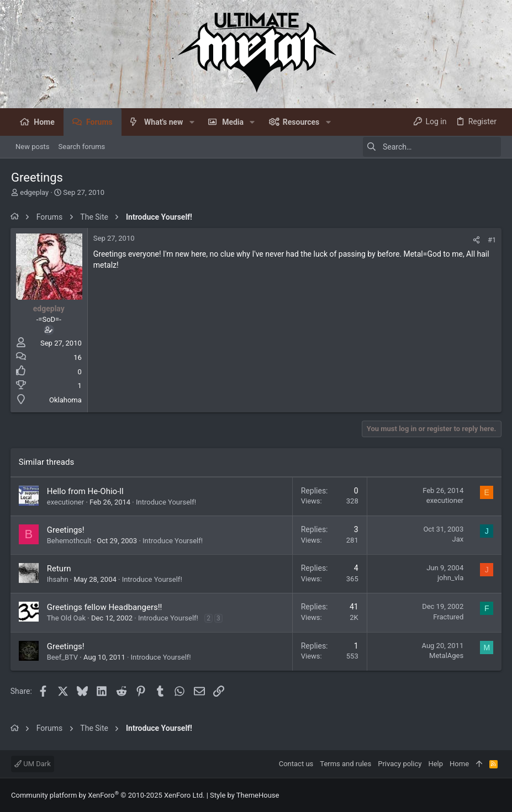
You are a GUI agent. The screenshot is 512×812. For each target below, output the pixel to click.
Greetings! (66, 530)
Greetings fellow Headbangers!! (105, 607)
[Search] (432, 147)
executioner (66, 502)
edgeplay (34, 192)
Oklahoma (66, 400)
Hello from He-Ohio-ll (86, 491)
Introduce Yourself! (167, 502)
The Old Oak (67, 618)
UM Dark (33, 764)
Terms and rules (345, 764)
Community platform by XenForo (108, 795)
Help (436, 764)
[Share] (476, 240)
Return (60, 569)
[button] (191, 122)
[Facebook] (496, 795)
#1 (491, 240)
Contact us (296, 764)
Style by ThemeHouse (244, 795)
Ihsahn (58, 579)
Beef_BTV (63, 657)
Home (459, 764)
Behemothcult (70, 541)
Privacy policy (400, 764)
